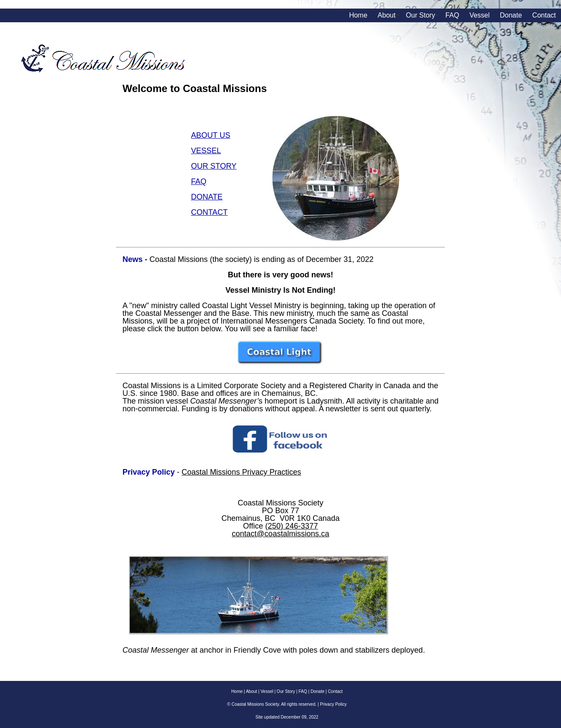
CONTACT (209, 212)
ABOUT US (211, 135)
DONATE (207, 197)
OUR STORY (214, 166)
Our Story (421, 15)
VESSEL (206, 151)
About (387, 15)
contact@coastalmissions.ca (280, 534)
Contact (544, 15)
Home (358, 15)
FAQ (452, 15)
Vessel (479, 15)
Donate (511, 15)
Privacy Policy (333, 704)
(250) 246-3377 (291, 526)
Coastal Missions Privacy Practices (241, 472)
